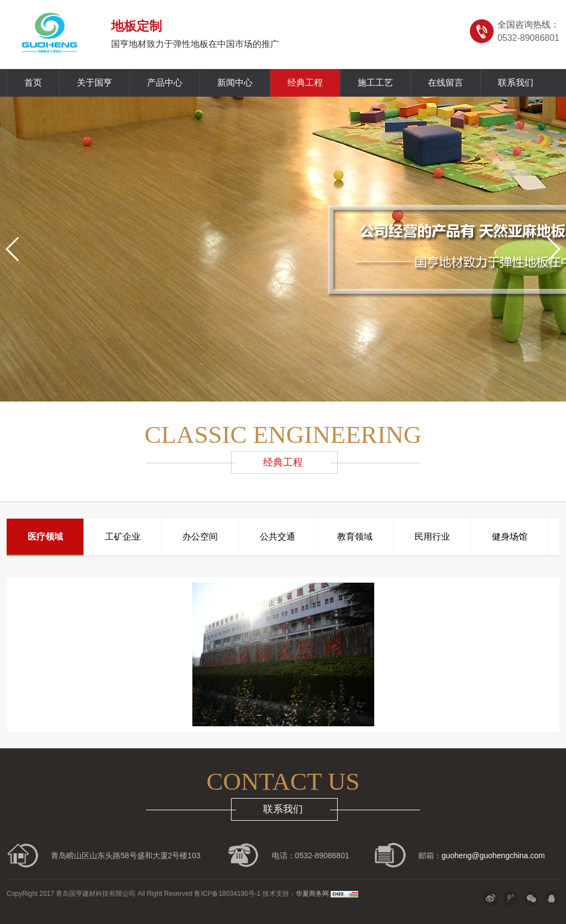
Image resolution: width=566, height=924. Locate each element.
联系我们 (516, 83)
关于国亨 (95, 83)
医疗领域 (45, 537)
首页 (33, 83)
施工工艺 (375, 83)
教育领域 (355, 537)
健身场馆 (510, 537)
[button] (13, 249)
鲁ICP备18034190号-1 (226, 894)
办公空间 (200, 537)
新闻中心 (235, 83)
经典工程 (305, 83)
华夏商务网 (312, 894)
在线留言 (446, 83)
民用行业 (432, 537)
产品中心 (165, 83)
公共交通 (277, 537)
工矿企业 (123, 537)
